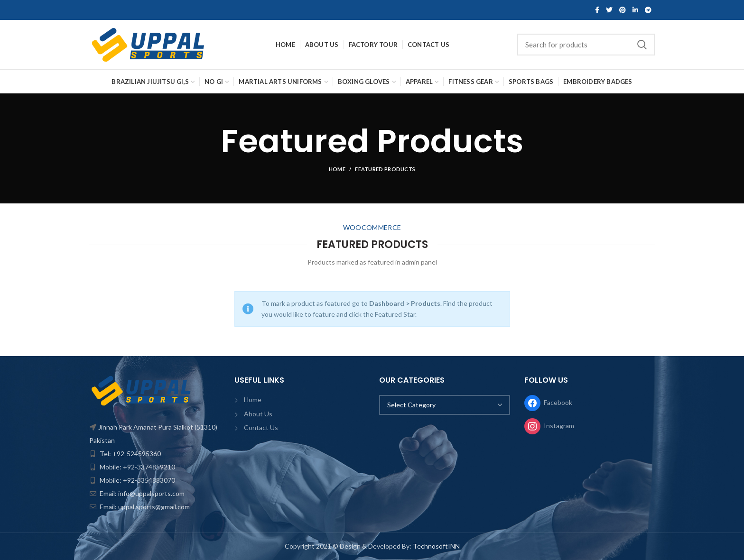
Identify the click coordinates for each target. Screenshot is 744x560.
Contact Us (261, 427)
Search (642, 45)
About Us (258, 414)
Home (337, 169)
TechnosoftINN (436, 546)
